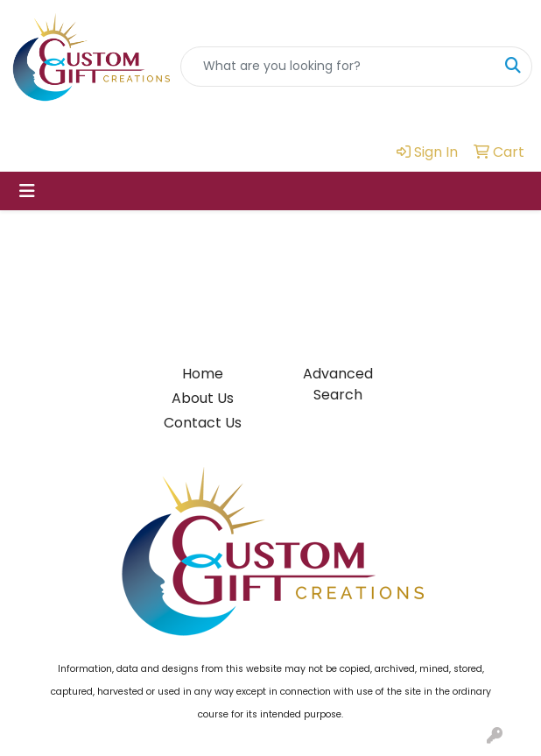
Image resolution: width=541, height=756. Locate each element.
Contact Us (203, 423)
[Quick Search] (338, 67)
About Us (203, 398)
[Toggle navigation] (27, 191)
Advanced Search (338, 384)
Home (203, 374)
